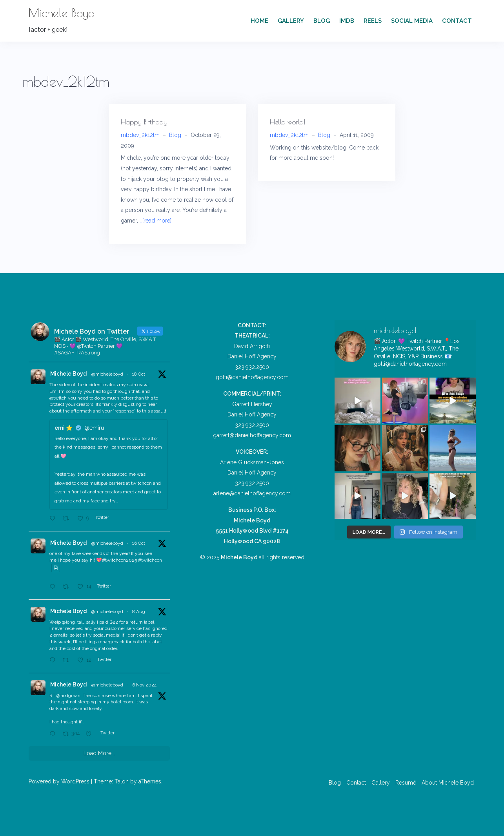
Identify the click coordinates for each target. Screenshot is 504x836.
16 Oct (139, 543)
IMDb (347, 21)
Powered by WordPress (59, 781)
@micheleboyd (107, 374)
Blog (322, 21)
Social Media (412, 21)
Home (259, 21)
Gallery (291, 21)
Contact (457, 21)
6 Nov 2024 (144, 685)
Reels (373, 21)
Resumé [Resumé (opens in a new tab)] (406, 783)
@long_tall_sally (79, 622)
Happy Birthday (144, 122)
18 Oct (139, 374)
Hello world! (287, 122)
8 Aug (139, 611)
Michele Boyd (62, 13)
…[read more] (156, 221)
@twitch (58, 398)
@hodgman (68, 695)
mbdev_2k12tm (140, 135)
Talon (122, 781)
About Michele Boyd (448, 783)
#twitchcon (150, 560)
